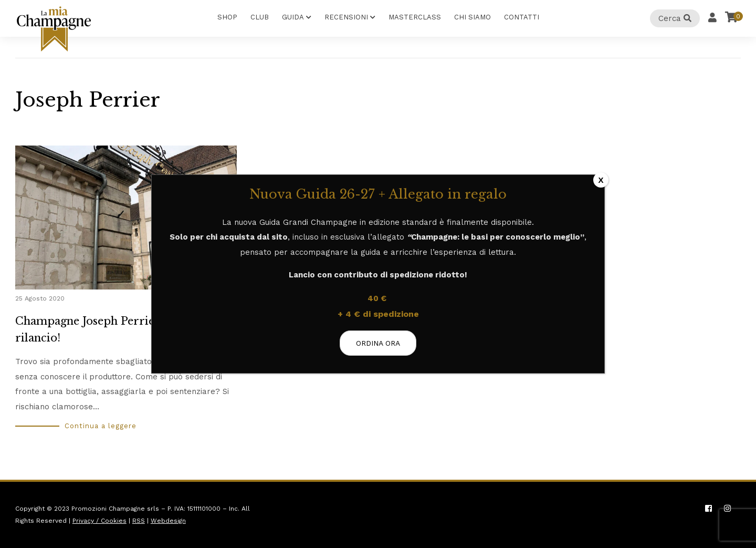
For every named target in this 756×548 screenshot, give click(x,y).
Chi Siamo (472, 17)
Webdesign (168, 521)
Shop (227, 17)
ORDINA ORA (378, 343)
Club (260, 17)
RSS (139, 521)
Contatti (522, 17)
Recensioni (346, 17)
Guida (293, 17)
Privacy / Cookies (99, 521)
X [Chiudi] (601, 180)
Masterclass (415, 17)
